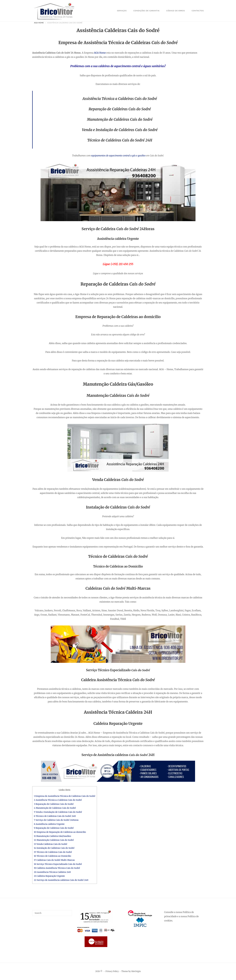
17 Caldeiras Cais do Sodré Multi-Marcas (54, 860)
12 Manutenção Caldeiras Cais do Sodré (54, 840)
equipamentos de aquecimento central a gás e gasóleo (118, 156)
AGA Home (39, 23)
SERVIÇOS (122, 11)
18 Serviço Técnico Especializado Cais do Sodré (58, 864)
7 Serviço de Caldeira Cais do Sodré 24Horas (56, 820)
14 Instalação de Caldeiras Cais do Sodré (54, 848)
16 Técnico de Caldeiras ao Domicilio (52, 856)
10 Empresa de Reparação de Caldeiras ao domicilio (60, 832)
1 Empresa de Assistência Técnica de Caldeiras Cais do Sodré (65, 796)
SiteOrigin (136, 971)
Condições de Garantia (146, 11)
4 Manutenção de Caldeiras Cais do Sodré (55, 808)
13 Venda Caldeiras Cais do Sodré (50, 844)
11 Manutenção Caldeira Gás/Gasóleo (52, 836)
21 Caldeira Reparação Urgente (49, 876)
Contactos (198, 11)
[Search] (69, 912)
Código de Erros (176, 11)
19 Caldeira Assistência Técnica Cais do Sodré (57, 868)
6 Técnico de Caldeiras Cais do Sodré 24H (55, 816)
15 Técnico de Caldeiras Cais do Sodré (53, 852)
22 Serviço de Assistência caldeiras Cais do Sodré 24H (61, 880)
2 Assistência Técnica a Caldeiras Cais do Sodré (58, 800)
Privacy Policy (112, 971)
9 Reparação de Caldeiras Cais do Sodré (54, 828)
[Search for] (52, 913)
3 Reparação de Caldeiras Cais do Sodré (54, 804)
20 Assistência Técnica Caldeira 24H (52, 872)
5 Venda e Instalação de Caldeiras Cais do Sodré (58, 812)
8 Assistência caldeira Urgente (49, 824)
